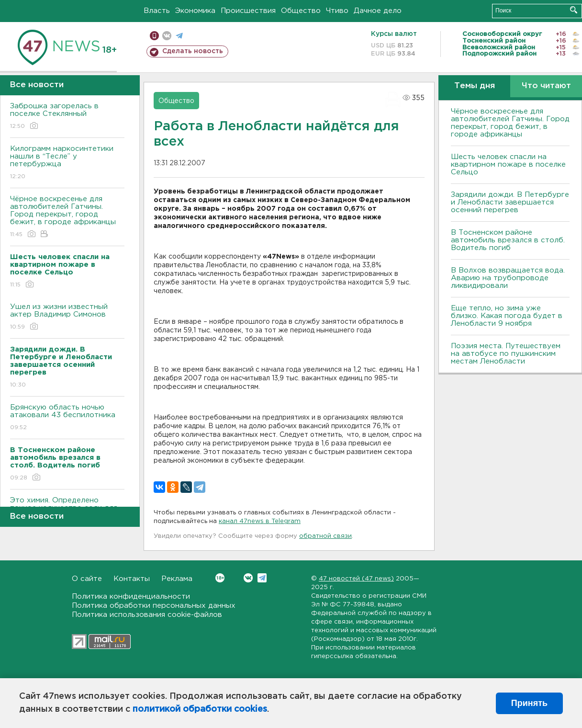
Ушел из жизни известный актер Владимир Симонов (67, 317)
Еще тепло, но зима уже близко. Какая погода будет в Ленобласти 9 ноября (507, 316)
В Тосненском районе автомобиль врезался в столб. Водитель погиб (508, 240)
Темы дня (475, 86)
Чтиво (337, 11)
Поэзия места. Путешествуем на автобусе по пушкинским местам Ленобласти (506, 354)
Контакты (132, 579)
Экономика (195, 11)
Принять (529, 703)
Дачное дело (378, 11)
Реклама (177, 579)
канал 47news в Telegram (260, 521)
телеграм (179, 36)
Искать (574, 10)
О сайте (87, 579)
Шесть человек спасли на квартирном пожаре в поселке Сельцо (508, 165)
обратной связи (325, 536)
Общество (301, 11)
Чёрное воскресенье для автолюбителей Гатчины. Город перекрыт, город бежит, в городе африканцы (67, 217)
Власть (157, 11)
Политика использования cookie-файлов (147, 615)
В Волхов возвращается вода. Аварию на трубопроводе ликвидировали (508, 278)
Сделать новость (193, 51)
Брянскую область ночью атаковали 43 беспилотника (67, 418)
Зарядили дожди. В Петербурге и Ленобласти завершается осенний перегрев (510, 202)
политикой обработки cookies (200, 709)
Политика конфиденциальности (131, 597)
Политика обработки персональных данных (154, 606)
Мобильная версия (154, 36)
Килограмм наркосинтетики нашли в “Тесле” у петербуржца (67, 163)
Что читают (546, 86)
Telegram (262, 578)
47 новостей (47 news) (356, 579)
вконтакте (167, 36)
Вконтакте (220, 578)
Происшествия (248, 11)
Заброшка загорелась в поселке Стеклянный (67, 117)
